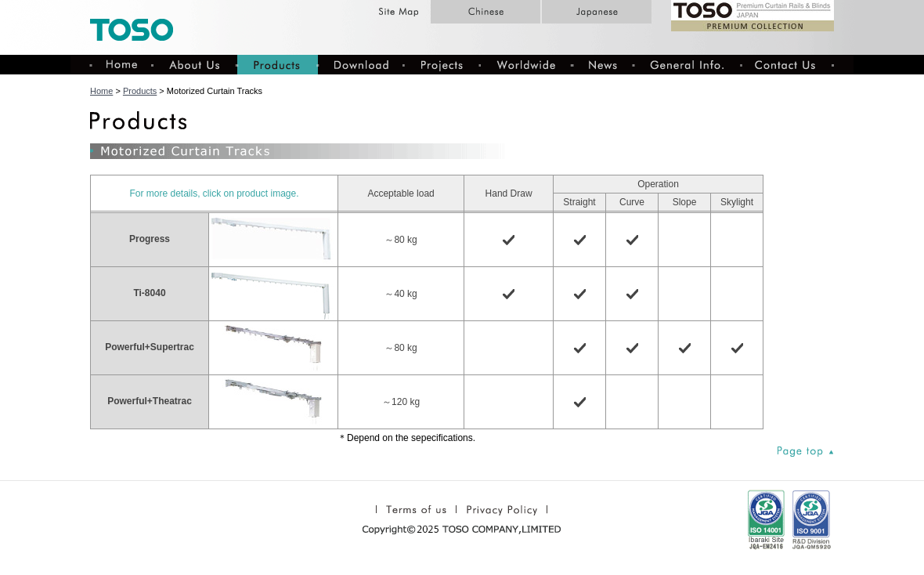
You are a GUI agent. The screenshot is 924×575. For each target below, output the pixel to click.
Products (140, 91)
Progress (150, 239)
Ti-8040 (149, 293)
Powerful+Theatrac (150, 401)
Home (101, 91)
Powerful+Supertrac (150, 347)
